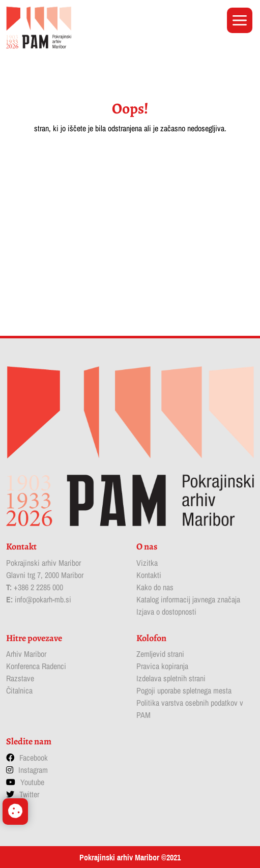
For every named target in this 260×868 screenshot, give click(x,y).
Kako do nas (155, 587)
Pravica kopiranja (162, 666)
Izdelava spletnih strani (171, 678)
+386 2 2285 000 (38, 587)
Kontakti (149, 575)
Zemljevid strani (160, 654)
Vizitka (147, 563)
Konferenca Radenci (36, 666)
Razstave (20, 678)
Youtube (32, 782)
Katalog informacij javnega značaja (188, 599)
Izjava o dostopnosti (166, 612)
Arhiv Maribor (26, 654)
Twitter (29, 794)
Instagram (33, 770)
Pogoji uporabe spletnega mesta (184, 690)
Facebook (34, 758)
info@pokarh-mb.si (43, 599)
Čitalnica (19, 690)
